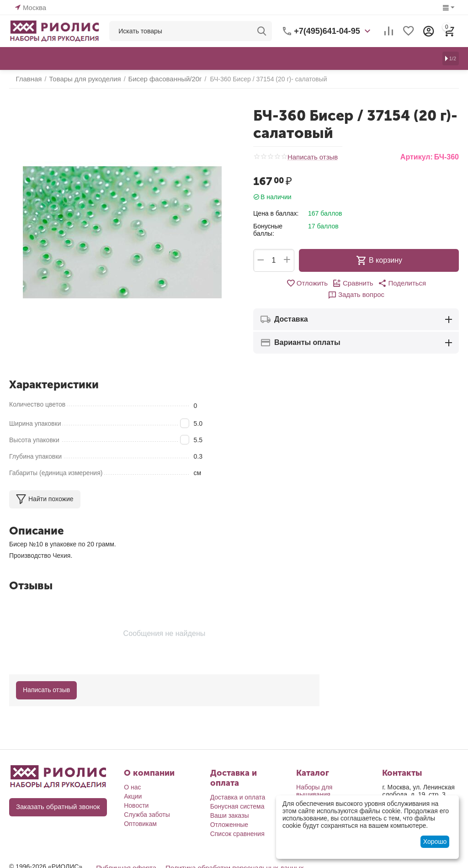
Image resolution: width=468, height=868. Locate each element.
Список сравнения (237, 834)
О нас (132, 787)
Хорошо (435, 842)
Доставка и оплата (238, 797)
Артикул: (417, 157)
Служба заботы (147, 815)
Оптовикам (140, 824)
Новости (136, 805)
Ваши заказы (230, 815)
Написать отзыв (311, 157)
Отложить (280, 283)
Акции (133, 796)
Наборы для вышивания (314, 791)
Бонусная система (237, 806)
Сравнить (324, 283)
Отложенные (229, 825)
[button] (371, 283)
